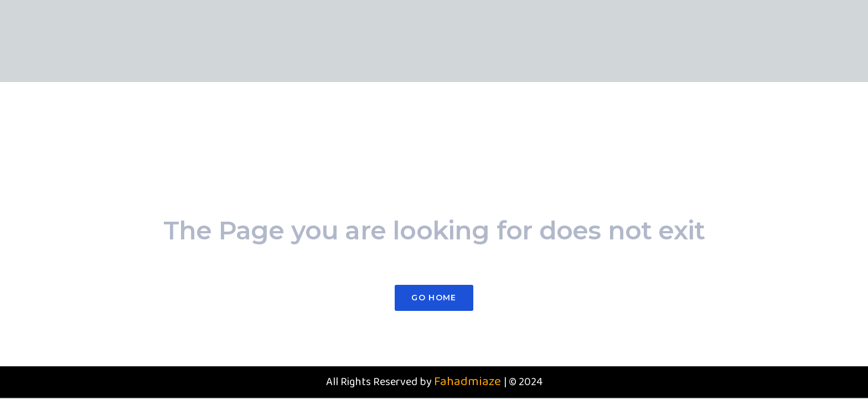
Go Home (434, 298)
